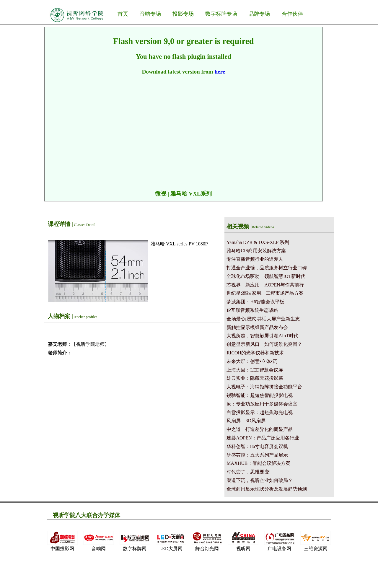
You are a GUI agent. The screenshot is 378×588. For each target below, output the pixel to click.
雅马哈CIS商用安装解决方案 (256, 251)
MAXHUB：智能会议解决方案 (258, 463)
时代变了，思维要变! (249, 472)
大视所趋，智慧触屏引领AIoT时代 (262, 336)
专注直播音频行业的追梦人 (255, 259)
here (220, 72)
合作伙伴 (292, 14)
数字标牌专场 (221, 14)
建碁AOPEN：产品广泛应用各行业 (263, 438)
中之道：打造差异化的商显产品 (260, 429)
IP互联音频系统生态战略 (252, 310)
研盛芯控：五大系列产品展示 (257, 455)
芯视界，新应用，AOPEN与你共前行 (265, 285)
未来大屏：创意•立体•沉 (252, 361)
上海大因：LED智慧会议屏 (255, 370)
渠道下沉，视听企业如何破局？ (260, 480)
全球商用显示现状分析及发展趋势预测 (267, 489)
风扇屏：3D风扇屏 (246, 421)
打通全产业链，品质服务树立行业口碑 (267, 268)
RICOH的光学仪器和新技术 (255, 353)
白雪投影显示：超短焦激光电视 (260, 412)
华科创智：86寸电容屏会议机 (257, 446)
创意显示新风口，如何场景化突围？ (264, 344)
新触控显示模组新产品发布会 (257, 327)
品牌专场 (259, 14)
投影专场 (183, 14)
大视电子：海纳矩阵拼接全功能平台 (264, 387)
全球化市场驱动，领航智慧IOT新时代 (266, 276)
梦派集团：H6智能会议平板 (255, 302)
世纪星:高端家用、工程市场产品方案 (265, 293)
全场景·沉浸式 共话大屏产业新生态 (263, 319)
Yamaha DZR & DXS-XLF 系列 (258, 242)
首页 (123, 14)
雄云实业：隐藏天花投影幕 (255, 378)
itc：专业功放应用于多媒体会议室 (262, 404)
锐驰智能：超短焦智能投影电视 (260, 395)
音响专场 (150, 14)
